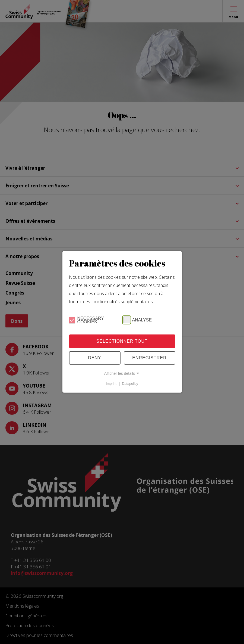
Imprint (111, 384)
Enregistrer (149, 358)
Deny (94, 358)
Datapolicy (130, 384)
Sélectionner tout (122, 341)
